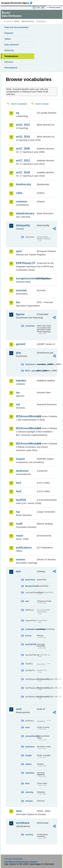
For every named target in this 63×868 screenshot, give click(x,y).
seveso (20, 559)
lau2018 (21, 500)
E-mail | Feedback (13, 859)
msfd (19, 524)
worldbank (23, 823)
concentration (31, 736)
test (18, 571)
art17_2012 (23, 161)
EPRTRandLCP (26, 263)
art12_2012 (23, 125)
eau (27, 601)
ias (18, 393)
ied (18, 404)
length (28, 755)
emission (30, 747)
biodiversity (24, 184)
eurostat (21, 290)
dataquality (23, 225)
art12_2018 (23, 137)
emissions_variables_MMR (31, 364)
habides (21, 381)
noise (19, 536)
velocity (29, 792)
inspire (20, 459)
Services (9, 62)
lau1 (19, 483)
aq (18, 113)
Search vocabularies (19, 104)
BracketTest (31, 586)
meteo (28, 764)
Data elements (12, 45)
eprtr (19, 251)
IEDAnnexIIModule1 (26, 416)
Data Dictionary (28, 21)
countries (30, 326)
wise (19, 811)
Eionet (17, 21)
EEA (18, 3)
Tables (8, 39)
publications (24, 548)
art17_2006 (23, 149)
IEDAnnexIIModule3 (26, 428)
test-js (28, 636)
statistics (30, 773)
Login (38, 7)
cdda (19, 193)
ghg (18, 353)
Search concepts (42, 104)
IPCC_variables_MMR (31, 371)
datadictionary (25, 213)
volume (29, 801)
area (27, 727)
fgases (20, 314)
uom (19, 709)
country (29, 834)
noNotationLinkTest (31, 629)
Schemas (9, 50)
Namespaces (11, 68)
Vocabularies (11, 56)
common (22, 202)
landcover (22, 471)
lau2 (19, 491)
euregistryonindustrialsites (26, 278)
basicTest (30, 580)
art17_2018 (23, 172)
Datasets (9, 33)
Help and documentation (17, 27)
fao (18, 302)
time (27, 783)
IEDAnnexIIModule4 (26, 444)
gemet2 (21, 344)
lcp (18, 512)
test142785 (31, 644)
